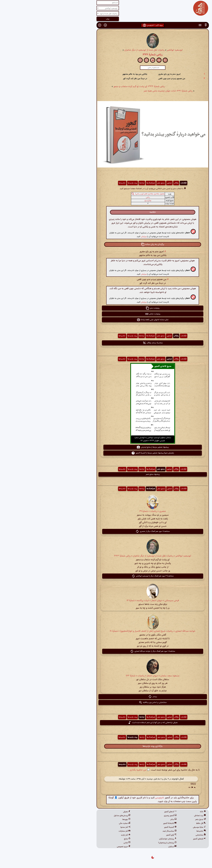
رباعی (101, 197)
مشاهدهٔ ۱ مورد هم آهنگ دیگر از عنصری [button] (106, 531)
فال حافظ (154, 823)
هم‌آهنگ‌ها (104, 183)
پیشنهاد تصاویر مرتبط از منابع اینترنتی (106, 447)
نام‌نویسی (113, 798)
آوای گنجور (125, 835)
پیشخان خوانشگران (121, 839)
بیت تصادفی (153, 816)
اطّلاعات (137, 183)
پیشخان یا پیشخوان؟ (121, 843)
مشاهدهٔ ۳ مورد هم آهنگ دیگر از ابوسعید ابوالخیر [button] (106, 576)
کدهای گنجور (124, 812)
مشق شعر (114, 183)
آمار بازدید (79, 835)
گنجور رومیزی (124, 816)
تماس (80, 843)
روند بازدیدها (86, 183)
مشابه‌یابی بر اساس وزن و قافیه (106, 702)
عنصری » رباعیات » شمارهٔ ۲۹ (106, 511)
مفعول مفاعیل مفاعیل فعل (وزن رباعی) (103, 194)
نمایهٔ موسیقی (153, 827)
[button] (159, 25)
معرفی (80, 812)
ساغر (127, 819)
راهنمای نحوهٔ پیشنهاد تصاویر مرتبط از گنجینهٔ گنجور (106, 453)
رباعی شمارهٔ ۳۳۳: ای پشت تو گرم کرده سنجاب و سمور (92, 87)
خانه (156, 812)
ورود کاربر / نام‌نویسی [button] (106, 25)
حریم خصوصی (77, 847)
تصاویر (123, 183)
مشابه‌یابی (154, 835)
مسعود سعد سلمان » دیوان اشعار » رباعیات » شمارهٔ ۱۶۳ (106, 676)
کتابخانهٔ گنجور (123, 823)
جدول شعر (154, 819)
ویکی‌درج (101, 200)
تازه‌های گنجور (153, 839)
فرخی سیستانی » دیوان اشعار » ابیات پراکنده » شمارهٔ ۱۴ (106, 601)
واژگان (130, 183)
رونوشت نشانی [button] (106, 314)
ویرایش (97, 237)
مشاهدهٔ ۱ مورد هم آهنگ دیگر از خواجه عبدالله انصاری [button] (106, 651)
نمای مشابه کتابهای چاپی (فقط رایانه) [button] (106, 320)
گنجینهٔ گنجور (124, 827)
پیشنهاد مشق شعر (106, 474)
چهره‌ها (80, 819)
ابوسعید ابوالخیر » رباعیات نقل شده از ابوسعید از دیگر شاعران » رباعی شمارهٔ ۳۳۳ (106, 556)
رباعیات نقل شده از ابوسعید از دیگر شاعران (98, 50)
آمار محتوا (79, 827)
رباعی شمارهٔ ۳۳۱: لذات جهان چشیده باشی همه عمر (121, 91)
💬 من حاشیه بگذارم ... (92, 770)
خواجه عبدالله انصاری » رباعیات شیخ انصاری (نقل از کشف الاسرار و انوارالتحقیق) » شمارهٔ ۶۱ (106, 631)
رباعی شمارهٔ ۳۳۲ (106, 55)
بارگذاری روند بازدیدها (106, 746)
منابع (81, 839)
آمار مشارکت (78, 831)
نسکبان (126, 847)
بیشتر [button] (106, 697)
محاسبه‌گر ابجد (123, 831)
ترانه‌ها (95, 183)
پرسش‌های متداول (76, 816)
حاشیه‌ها (76, 183)
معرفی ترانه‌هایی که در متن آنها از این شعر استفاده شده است (106, 723)
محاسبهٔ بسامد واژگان (106, 343)
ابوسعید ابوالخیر (128, 50)
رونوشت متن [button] (106, 308)
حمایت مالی (78, 823)
